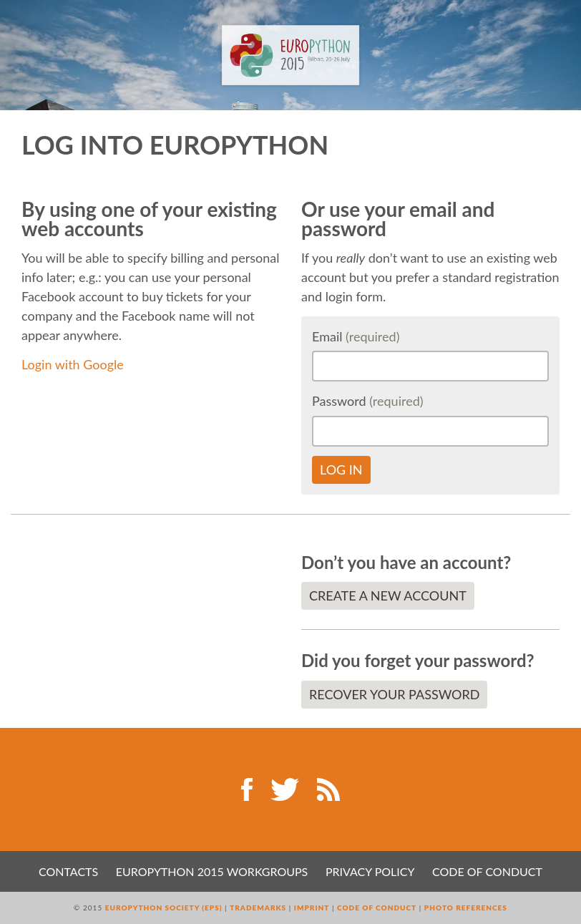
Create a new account (388, 595)
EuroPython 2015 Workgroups (212, 871)
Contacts (68, 871)
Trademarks (258, 908)
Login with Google (73, 364)
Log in (341, 470)
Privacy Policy (370, 871)
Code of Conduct (487, 871)
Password (368, 401)
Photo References (466, 908)
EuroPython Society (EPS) (164, 908)
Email (356, 336)
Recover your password (394, 694)
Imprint (312, 908)
